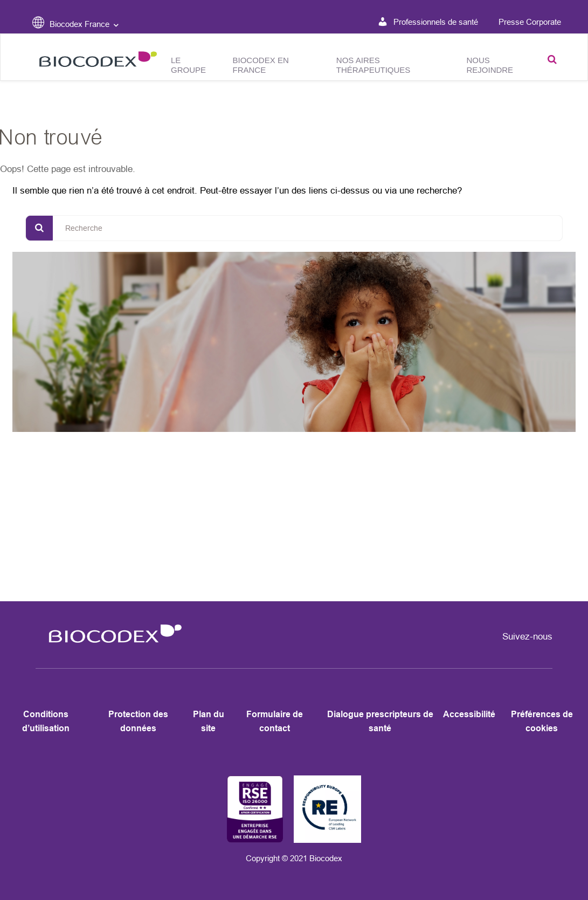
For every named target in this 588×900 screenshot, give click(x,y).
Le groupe (188, 65)
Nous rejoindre (490, 65)
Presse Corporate (530, 22)
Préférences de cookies (542, 721)
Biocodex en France (261, 65)
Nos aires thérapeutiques (373, 65)
